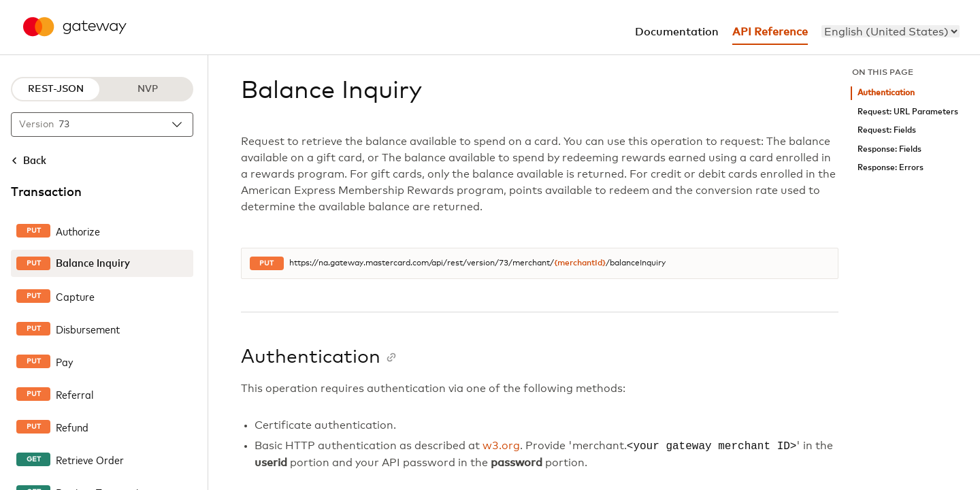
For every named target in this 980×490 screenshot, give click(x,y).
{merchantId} (580, 263)
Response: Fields (889, 149)
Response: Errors (891, 168)
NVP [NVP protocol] (148, 89)
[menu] (891, 31)
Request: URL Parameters (908, 112)
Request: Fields (887, 130)
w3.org (501, 446)
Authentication (886, 93)
